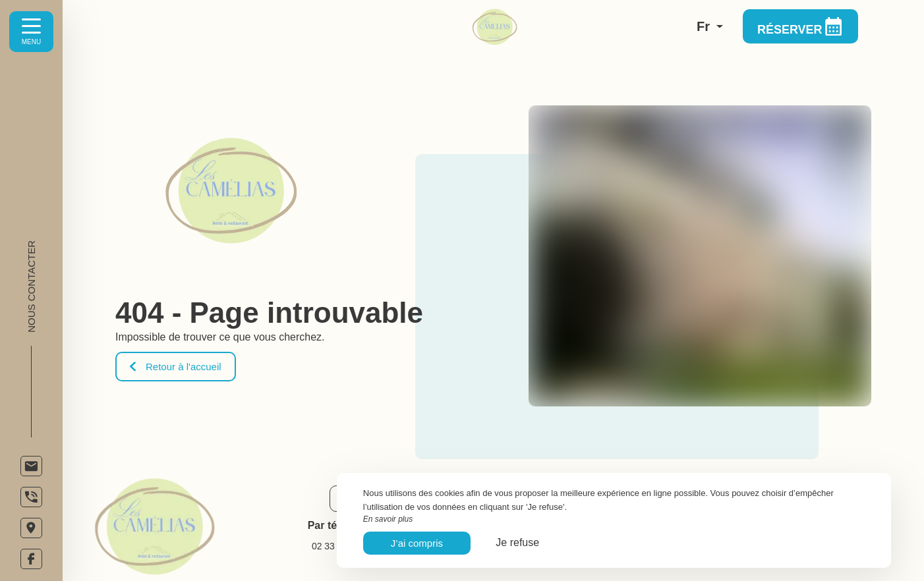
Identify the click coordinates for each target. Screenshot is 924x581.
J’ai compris (417, 543)
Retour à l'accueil (176, 367)
